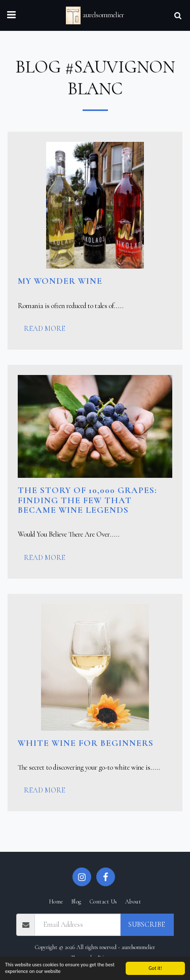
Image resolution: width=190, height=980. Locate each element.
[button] (11, 15)
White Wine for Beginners (86, 743)
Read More (45, 329)
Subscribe (147, 925)
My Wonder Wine (60, 281)
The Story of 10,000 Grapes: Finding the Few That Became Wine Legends (87, 500)
